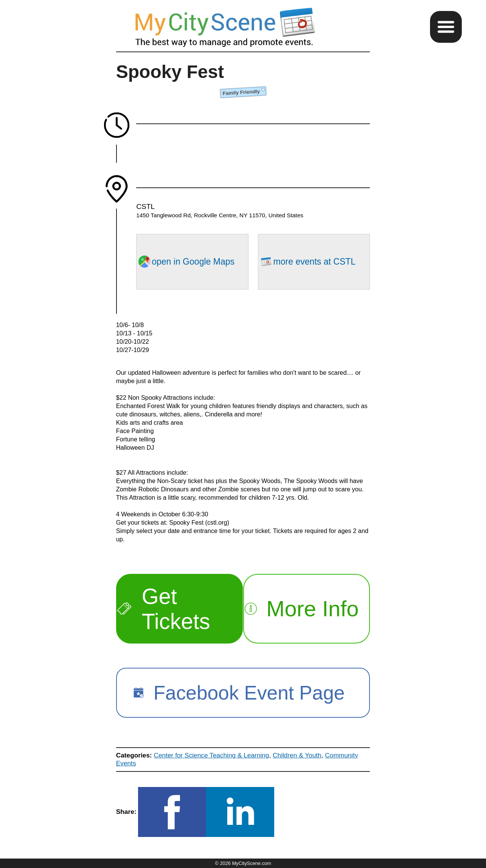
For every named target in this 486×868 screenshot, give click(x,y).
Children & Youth (297, 755)
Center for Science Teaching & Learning (212, 755)
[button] (446, 27)
